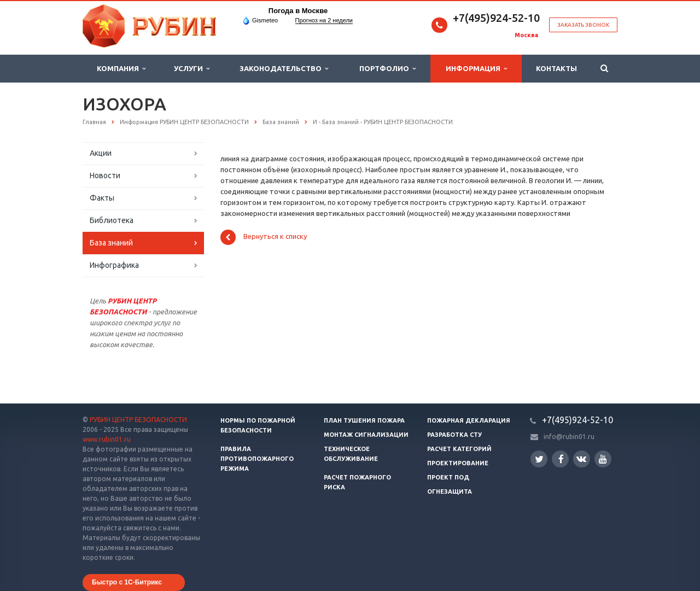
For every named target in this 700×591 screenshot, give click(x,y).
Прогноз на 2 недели (324, 20)
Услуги (192, 69)
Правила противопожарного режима (257, 459)
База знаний (111, 243)
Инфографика (114, 265)
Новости (105, 175)
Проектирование (458, 463)
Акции (101, 153)
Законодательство (284, 69)
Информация (476, 69)
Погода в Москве (298, 11)
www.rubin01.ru (107, 439)
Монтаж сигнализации (366, 435)
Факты (102, 198)
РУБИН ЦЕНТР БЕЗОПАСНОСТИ (138, 420)
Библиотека (112, 220)
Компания (121, 69)
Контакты (556, 68)
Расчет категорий (459, 449)
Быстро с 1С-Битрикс (127, 582)
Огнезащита (450, 491)
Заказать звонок (583, 25)
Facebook (561, 459)
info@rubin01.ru (569, 437)
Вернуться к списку (264, 237)
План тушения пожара (364, 420)
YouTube (603, 459)
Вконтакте (581, 458)
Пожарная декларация (469, 420)
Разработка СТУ (454, 435)
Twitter (539, 459)
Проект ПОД (448, 477)
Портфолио (387, 69)
